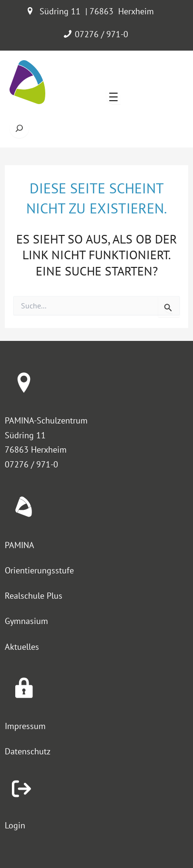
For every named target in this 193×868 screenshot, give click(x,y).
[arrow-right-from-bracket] (21, 789)
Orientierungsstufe (39, 570)
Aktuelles (22, 647)
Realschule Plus (34, 596)
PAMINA (20, 545)
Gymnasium (26, 621)
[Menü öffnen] (113, 97)
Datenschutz (28, 751)
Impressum (25, 726)
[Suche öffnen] (19, 128)
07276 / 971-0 (102, 34)
